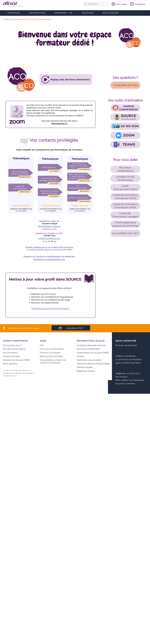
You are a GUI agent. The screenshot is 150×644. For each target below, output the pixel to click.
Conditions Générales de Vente (91, 345)
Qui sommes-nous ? (13, 345)
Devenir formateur (12, 356)
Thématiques (14, 13)
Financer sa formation (50, 353)
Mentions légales (85, 367)
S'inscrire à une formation (52, 349)
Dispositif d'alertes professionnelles (93, 364)
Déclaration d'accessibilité (89, 360)
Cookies (81, 356)
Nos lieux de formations (14, 349)
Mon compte (121, 4)
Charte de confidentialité (88, 349)
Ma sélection (139, 4)
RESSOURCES (88, 13)
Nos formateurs (10, 353)
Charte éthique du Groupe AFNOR (93, 353)
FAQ (42, 345)
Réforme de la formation (51, 356)
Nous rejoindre (10, 364)
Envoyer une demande (126, 345)
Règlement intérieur (86, 371)
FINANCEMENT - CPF (63, 13)
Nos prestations (37, 13)
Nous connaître (111, 13)
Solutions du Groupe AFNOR (16, 360)
